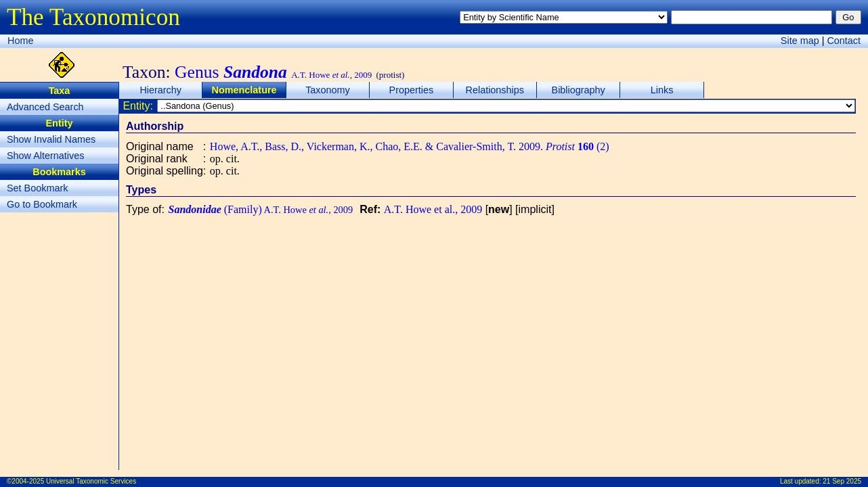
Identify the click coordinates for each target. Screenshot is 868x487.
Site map (800, 41)
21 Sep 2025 (842, 481)
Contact (844, 41)
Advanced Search (45, 107)
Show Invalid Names (51, 139)
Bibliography (579, 90)
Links (662, 90)
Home (20, 41)
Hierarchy (160, 90)
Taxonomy (328, 90)
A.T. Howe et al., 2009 (433, 209)
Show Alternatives (45, 156)
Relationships (495, 90)
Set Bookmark (37, 188)
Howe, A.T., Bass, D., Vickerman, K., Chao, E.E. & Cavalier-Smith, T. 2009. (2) (410, 146)
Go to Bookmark (42, 204)
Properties (412, 90)
